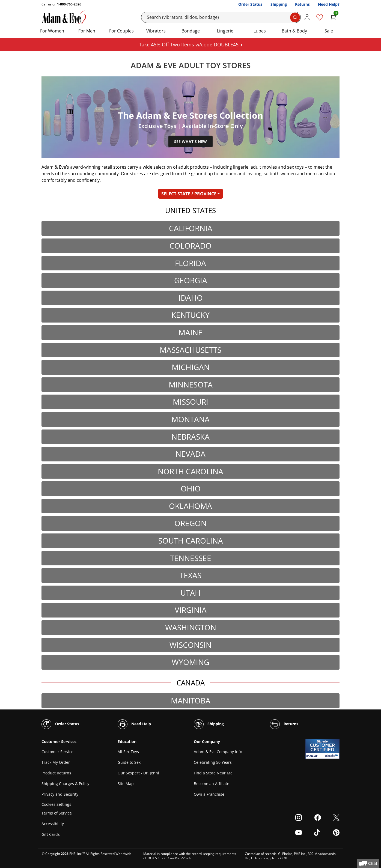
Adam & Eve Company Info (218, 752)
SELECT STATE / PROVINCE (189, 194)
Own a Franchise (209, 794)
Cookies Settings (56, 804)
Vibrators (156, 31)
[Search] (221, 17)
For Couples (121, 31)
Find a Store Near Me (213, 773)
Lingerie (225, 31)
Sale (329, 31)
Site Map (126, 784)
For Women (52, 31)
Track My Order (56, 762)
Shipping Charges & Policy (65, 784)
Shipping (279, 4)
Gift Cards (51, 834)
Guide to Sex (129, 762)
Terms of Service (57, 813)
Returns (302, 4)
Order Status (250, 4)
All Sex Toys (128, 752)
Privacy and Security (60, 794)
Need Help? (329, 4)
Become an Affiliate (212, 784)
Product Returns (56, 773)
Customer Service (57, 752)
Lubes (260, 31)
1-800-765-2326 (69, 4)
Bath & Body (294, 31)
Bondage (191, 31)
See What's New (190, 141)
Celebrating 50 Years (213, 762)
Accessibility (53, 824)
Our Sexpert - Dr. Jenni (138, 773)
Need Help (134, 724)
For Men (87, 31)
